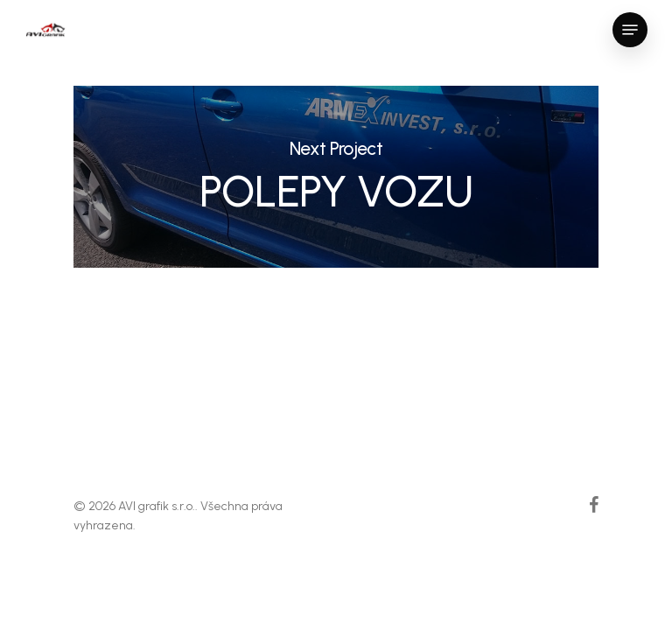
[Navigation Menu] (630, 30)
